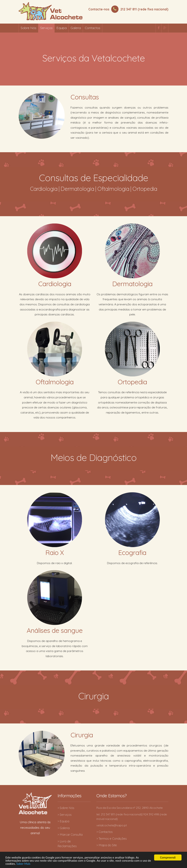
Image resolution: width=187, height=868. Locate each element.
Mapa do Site (108, 845)
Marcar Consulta (71, 834)
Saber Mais (23, 865)
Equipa (62, 28)
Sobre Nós (28, 28)
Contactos (92, 28)
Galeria (76, 28)
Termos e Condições (113, 838)
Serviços (46, 28)
